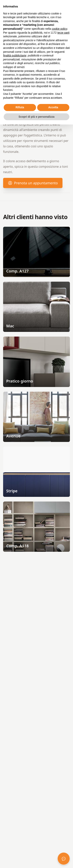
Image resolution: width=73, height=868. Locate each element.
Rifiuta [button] (20, 107)
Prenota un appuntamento (33, 184)
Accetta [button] (53, 107)
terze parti (63, 33)
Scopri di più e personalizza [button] (36, 117)
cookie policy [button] (59, 29)
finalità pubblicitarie (15, 56)
